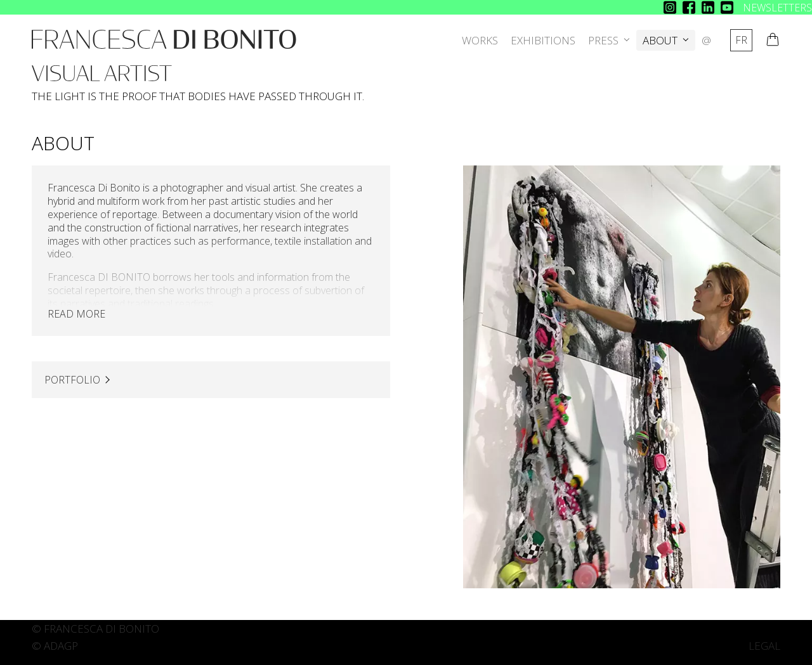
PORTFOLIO (72, 380)
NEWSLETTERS (777, 8)
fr (741, 40)
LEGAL (764, 646)
